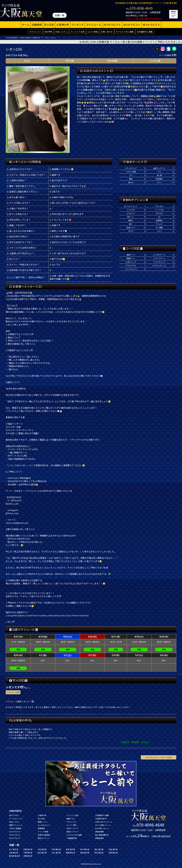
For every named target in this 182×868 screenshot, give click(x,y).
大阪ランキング (72, 828)
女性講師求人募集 (145, 32)
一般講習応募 (72, 838)
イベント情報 (43, 832)
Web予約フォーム (102, 828)
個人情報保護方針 (102, 835)
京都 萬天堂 (28, 849)
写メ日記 (49, 25)
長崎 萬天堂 (85, 853)
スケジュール (94, 25)
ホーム (26, 25)
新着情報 (41, 828)
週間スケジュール (16, 825)
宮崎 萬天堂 (113, 853)
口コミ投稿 (93, 32)
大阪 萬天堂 (42, 849)
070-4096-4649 (141, 8)
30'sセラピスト (132, 25)
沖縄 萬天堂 (28, 856)
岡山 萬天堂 (99, 849)
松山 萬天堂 (56, 853)
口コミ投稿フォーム (103, 825)
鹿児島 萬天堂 (14, 856)
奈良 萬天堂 (56, 849)
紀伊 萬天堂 (70, 849)
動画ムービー (43, 822)
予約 (18, 649)
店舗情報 (37, 25)
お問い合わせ (107, 32)
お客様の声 (63, 25)
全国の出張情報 (44, 835)
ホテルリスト (35, 32)
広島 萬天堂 (113, 849)
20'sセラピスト (112, 25)
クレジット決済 (77, 32)
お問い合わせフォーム (104, 822)
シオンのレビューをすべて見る (159, 757)
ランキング (78, 25)
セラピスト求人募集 (125, 32)
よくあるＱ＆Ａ (44, 825)
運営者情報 (99, 832)
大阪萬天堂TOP (101, 818)
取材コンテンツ (44, 838)
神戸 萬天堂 (85, 849)
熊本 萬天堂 (99, 853)
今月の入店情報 (15, 828)
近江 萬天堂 (14, 849)
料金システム (61, 32)
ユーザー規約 (72, 825)
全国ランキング (72, 832)
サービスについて (16, 818)
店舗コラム (71, 818)
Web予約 (48, 32)
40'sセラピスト (151, 25)
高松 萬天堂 (42, 853)
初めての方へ (14, 815)
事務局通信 (99, 838)
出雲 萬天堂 (14, 853)
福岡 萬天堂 (70, 853)
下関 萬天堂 (28, 853)
